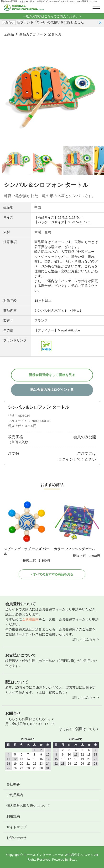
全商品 (9, 34)
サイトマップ (16, 827)
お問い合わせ (16, 838)
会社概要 (13, 784)
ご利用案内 (30, 619)
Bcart (73, 860)
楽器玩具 (55, 34)
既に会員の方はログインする (52, 390)
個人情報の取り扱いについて (28, 806)
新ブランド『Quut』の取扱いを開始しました (50, 22)
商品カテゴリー (31, 34)
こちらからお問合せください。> (30, 719)
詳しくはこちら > (86, 639)
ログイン (66, 459)
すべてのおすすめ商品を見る (53, 574)
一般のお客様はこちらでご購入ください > (52, 16)
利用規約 (13, 816)
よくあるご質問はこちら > (79, 729)
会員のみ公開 (85, 437)
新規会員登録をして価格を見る (52, 375)
